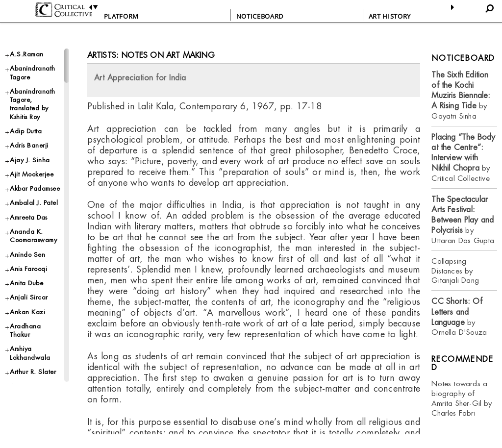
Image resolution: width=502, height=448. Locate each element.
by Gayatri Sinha (461, 95)
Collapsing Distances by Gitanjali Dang (455, 271)
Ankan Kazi (27, 312)
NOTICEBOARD (260, 16)
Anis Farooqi (28, 269)
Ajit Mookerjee (32, 174)
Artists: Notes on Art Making (151, 55)
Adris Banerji (29, 145)
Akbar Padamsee (35, 188)
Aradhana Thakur (25, 330)
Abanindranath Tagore (33, 73)
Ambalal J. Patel (34, 203)
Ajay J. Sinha (30, 160)
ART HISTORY (390, 16)
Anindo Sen (27, 255)
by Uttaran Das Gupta (463, 220)
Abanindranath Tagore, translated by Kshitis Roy (33, 104)
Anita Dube (26, 283)
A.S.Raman (27, 54)
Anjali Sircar (29, 297)
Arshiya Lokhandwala (30, 353)
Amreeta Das (29, 217)
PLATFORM (121, 16)
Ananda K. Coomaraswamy (33, 236)
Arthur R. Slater (33, 372)
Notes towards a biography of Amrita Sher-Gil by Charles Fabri (462, 398)
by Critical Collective (463, 158)
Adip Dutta (26, 131)
